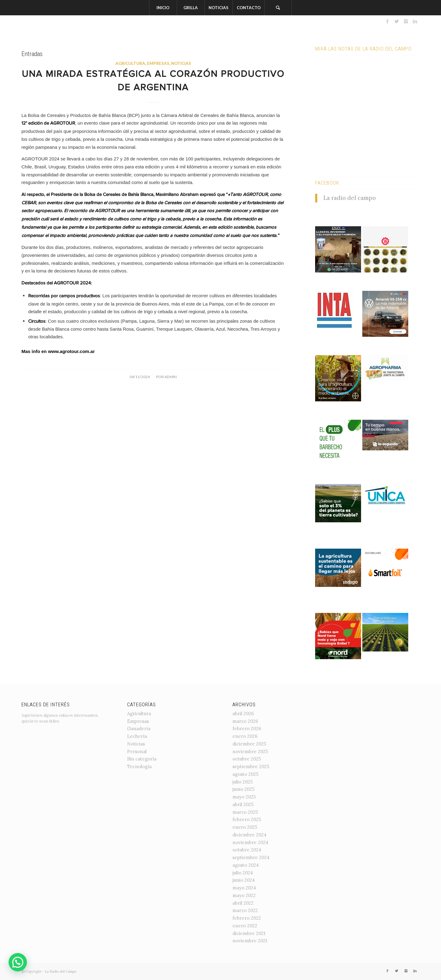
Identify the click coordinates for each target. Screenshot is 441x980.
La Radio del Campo (60, 971)
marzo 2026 (245, 721)
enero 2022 (245, 926)
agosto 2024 (246, 865)
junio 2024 (244, 880)
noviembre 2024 (250, 842)
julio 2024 (243, 873)
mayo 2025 (244, 797)
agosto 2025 (245, 774)
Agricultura (130, 63)
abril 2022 (243, 903)
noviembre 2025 (250, 751)
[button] (18, 962)
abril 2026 (243, 713)
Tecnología (139, 766)
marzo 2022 (245, 910)
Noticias (181, 63)
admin (171, 377)
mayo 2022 (244, 895)
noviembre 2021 (250, 941)
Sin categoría (142, 759)
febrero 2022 (247, 918)
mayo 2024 (244, 888)
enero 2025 (245, 827)
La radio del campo (350, 198)
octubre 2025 (247, 759)
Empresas (158, 63)
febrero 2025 (247, 819)
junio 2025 (243, 789)
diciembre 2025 (249, 744)
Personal (137, 751)
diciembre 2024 (249, 835)
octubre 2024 (247, 850)
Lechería (137, 736)
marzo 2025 (245, 812)
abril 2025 (243, 804)
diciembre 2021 (249, 933)
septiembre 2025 (251, 766)
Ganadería (139, 728)
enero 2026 (245, 736)
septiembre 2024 (251, 857)
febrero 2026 (247, 728)
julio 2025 (243, 782)
